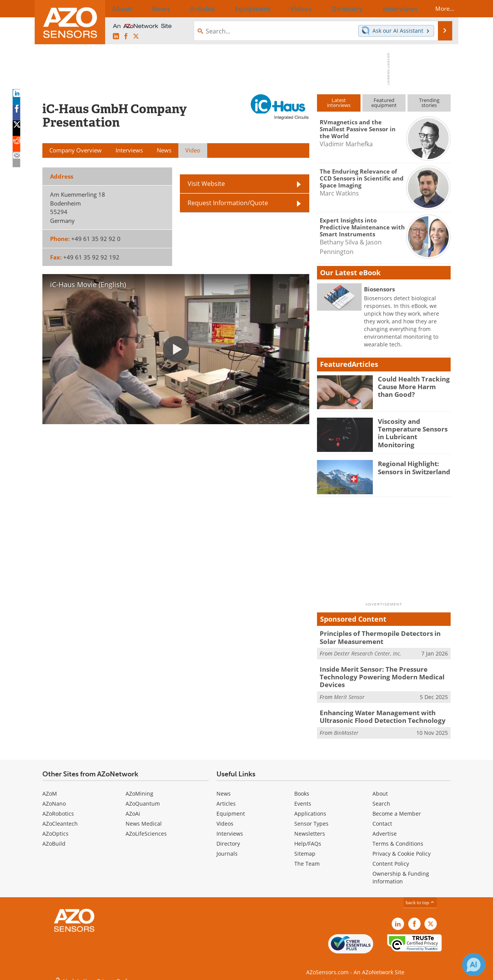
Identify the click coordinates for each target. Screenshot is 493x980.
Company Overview (75, 150)
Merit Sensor (349, 693)
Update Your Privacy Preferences (101, 970)
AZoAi (133, 808)
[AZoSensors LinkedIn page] (116, 37)
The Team (307, 858)
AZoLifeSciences (146, 828)
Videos (225, 818)
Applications (310, 808)
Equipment (231, 808)
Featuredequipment (384, 103)
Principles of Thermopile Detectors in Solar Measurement (382, 637)
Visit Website (206, 177)
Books (302, 788)
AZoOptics (55, 828)
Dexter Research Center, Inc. (368, 652)
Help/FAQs (308, 838)
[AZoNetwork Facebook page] (126, 37)
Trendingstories (429, 103)
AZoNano (54, 798)
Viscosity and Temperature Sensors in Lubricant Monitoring (413, 428)
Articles (226, 798)
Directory (228, 838)
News (224, 788)
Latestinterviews (339, 103)
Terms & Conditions (398, 838)
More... (438, 8)
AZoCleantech (60, 818)
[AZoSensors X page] (136, 37)
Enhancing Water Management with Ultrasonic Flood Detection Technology (376, 712)
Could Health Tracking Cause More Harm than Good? (411, 386)
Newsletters (310, 828)
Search (381, 798)
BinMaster (346, 727)
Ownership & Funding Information (401, 872)
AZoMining (139, 788)
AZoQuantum (143, 798)
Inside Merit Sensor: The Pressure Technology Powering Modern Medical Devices (375, 674)
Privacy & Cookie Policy (402, 848)
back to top (420, 897)
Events (303, 798)
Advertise (385, 828)
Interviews (230, 828)
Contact (382, 818)
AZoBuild (54, 838)
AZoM (50, 788)
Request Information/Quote (228, 196)
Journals (227, 848)
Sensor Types (311, 818)
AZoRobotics (58, 808)
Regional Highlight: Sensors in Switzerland (411, 467)
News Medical (144, 818)
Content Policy (391, 858)
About (380, 788)
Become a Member (397, 808)
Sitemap (305, 848)
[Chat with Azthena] (474, 965)
